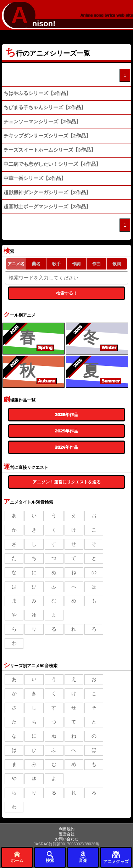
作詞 (76, 264)
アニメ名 (16, 264)
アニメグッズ (116, 857)
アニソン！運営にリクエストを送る (67, 482)
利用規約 (67, 829)
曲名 (36, 264)
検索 (50, 857)
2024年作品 (67, 447)
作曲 (96, 264)
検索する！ (67, 293)
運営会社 (67, 834)
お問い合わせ (67, 839)
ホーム (17, 857)
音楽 (83, 857)
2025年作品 (66, 431)
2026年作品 (67, 415)
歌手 (56, 264)
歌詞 (117, 264)
